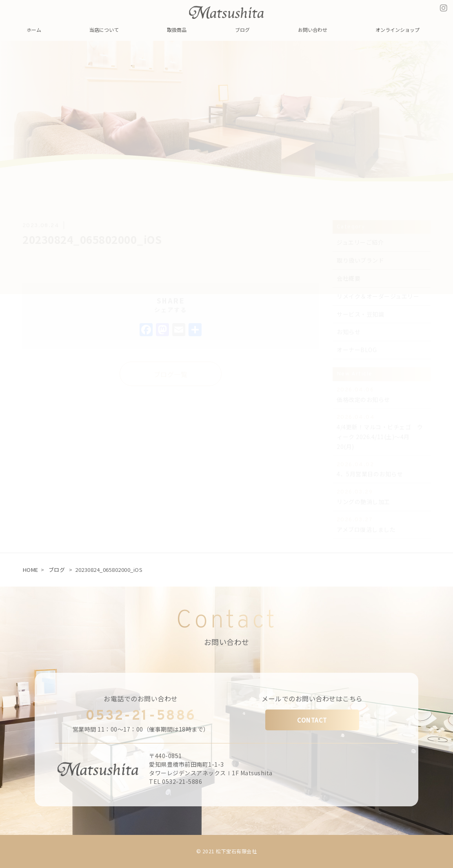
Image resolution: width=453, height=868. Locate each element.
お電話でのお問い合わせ (141, 698)
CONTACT (312, 720)
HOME (31, 570)
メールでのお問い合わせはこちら (312, 698)
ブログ (57, 570)
